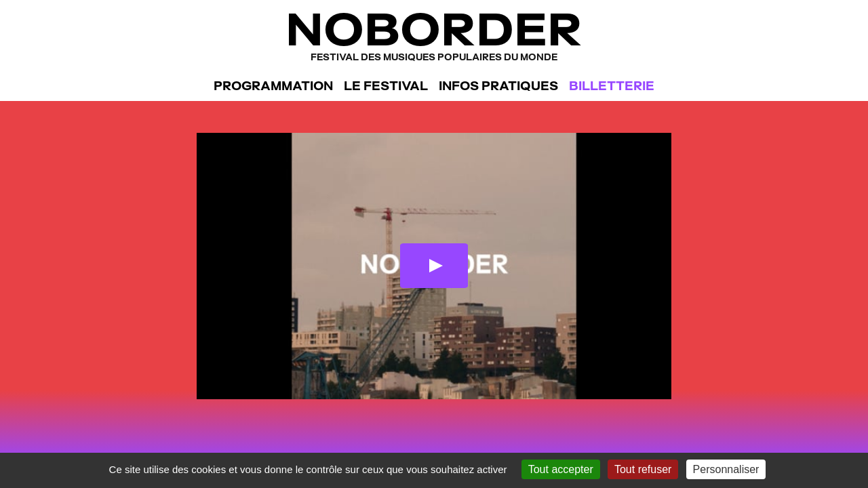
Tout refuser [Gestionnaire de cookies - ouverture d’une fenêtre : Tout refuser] (643, 469)
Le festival (386, 86)
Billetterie (612, 86)
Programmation (273, 86)
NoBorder (434, 34)
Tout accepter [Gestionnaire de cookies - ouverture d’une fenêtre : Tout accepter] (561, 469)
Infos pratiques (498, 86)
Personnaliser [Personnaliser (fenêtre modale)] (726, 469)
